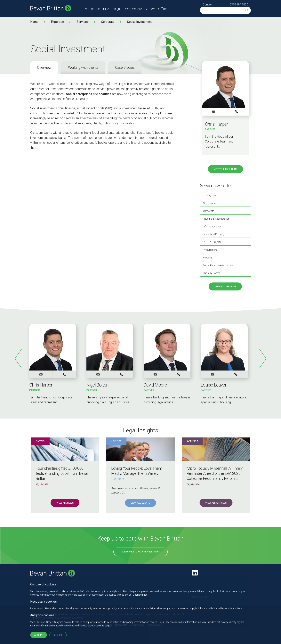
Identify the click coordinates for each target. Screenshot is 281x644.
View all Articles (216, 503)
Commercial (210, 203)
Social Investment (139, 22)
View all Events (140, 503)
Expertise (103, 9)
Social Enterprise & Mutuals (218, 265)
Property (208, 258)
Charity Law (210, 196)
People (89, 9)
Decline (58, 635)
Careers (150, 9)
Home (34, 22)
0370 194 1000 (239, 4)
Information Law (212, 227)
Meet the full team (225, 169)
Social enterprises (79, 94)
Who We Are (134, 9)
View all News (65, 503)
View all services (225, 287)
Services (83, 22)
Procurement (210, 250)
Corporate (108, 22)
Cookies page (140, 595)
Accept (39, 635)
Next (262, 359)
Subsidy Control (212, 273)
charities (105, 94)
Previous (19, 359)
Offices (163, 9)
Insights (117, 9)
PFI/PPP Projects (212, 242)
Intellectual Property (214, 234)
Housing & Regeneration (216, 219)
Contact (208, 4)
